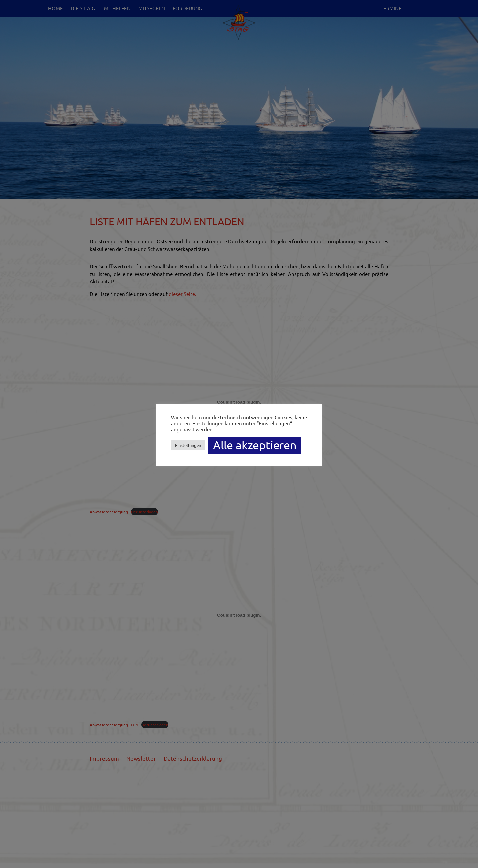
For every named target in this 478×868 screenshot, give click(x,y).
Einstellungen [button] (188, 445)
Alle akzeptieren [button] (255, 445)
